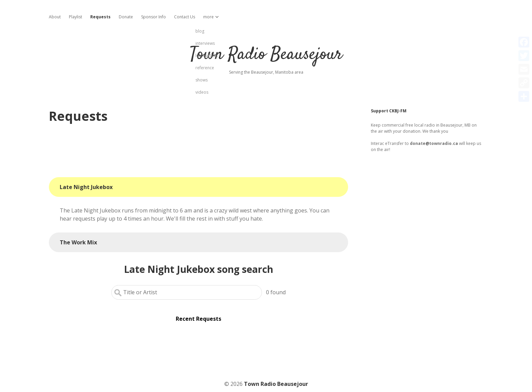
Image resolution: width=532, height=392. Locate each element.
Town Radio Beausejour (266, 55)
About (55, 17)
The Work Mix (78, 242)
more (208, 17)
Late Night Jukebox (86, 187)
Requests (100, 17)
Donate (126, 17)
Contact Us (185, 17)
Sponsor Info (154, 17)
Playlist (75, 17)
